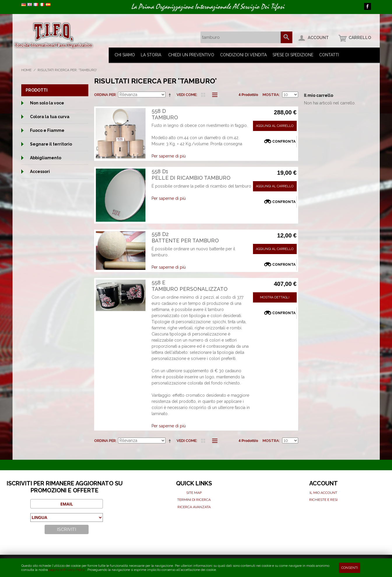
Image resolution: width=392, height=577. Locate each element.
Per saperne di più (169, 156)
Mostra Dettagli (275, 297)
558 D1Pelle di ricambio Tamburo (191, 175)
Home (26, 70)
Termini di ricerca (194, 500)
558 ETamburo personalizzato (190, 286)
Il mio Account (323, 493)
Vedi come (187, 95)
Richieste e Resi (323, 500)
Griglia (203, 95)
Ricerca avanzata (194, 507)
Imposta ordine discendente (171, 95)
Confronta (284, 141)
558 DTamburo (165, 114)
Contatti (329, 55)
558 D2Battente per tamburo (185, 237)
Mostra (271, 95)
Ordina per (105, 95)
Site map (194, 493)
